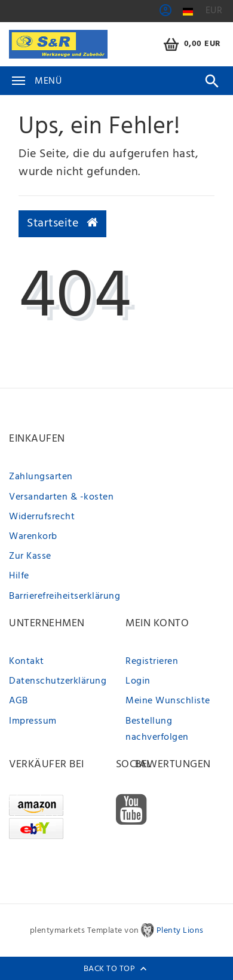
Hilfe (19, 576)
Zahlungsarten (41, 477)
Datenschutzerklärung (58, 681)
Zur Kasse (30, 556)
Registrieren (152, 661)
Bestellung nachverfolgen (157, 729)
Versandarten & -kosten (61, 497)
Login (138, 681)
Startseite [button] (62, 223)
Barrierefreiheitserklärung (65, 596)
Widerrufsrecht (42, 517)
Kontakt (27, 661)
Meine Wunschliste (168, 701)
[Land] (188, 12)
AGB (19, 701)
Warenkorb (33, 537)
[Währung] (214, 11)
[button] (166, 14)
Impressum (33, 721)
